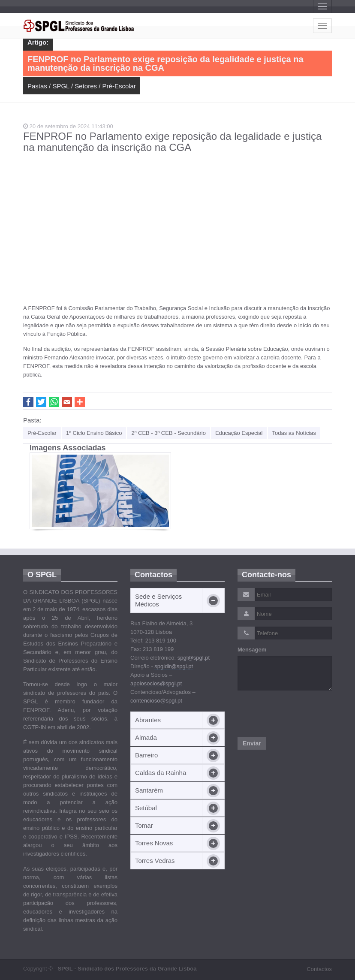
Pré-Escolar (119, 86)
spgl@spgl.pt (194, 658)
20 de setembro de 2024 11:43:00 (68, 126)
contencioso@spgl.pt (156, 701)
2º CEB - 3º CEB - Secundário (168, 433)
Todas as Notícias (294, 433)
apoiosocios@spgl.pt (156, 683)
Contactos (319, 969)
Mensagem (252, 650)
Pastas (37, 86)
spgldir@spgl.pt (174, 666)
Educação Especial (239, 433)
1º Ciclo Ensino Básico (94, 433)
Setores (86, 86)
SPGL (61, 86)
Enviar (252, 743)
